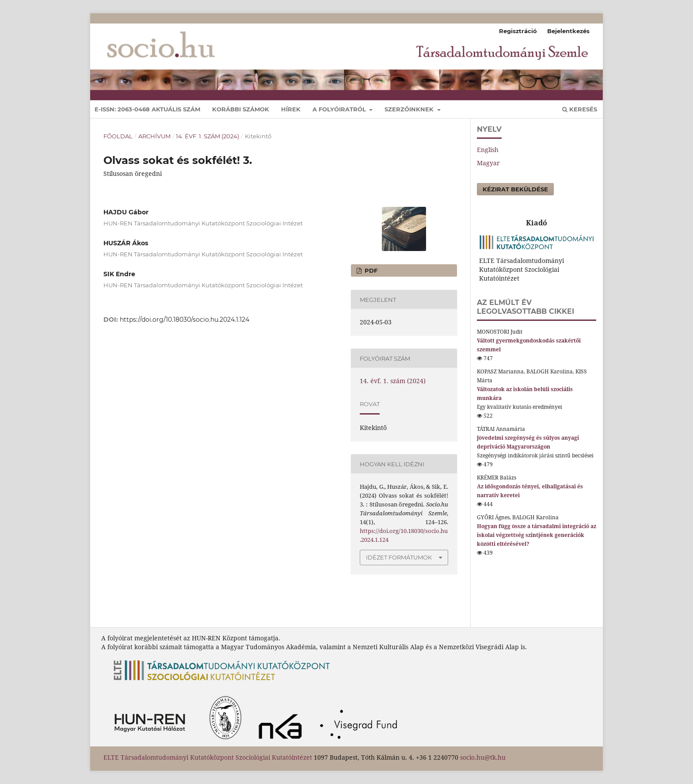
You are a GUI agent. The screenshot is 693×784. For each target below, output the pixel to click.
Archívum (154, 136)
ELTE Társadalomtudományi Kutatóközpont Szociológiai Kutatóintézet (208, 757)
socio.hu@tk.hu (483, 757)
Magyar (488, 163)
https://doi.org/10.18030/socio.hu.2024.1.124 (185, 320)
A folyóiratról (340, 109)
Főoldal (118, 136)
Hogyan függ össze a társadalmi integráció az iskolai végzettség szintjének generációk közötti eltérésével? (537, 535)
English (488, 150)
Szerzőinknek (410, 109)
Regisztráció (518, 31)
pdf (370, 270)
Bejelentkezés (568, 31)
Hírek (291, 109)
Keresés (580, 109)
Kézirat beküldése (515, 189)
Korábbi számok (241, 109)
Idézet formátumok (399, 557)
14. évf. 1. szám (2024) (208, 136)
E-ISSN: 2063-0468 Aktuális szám (147, 109)
